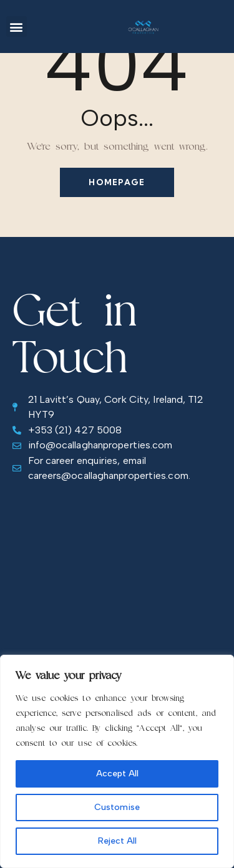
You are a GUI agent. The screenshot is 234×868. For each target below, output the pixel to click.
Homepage (117, 182)
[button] (17, 27)
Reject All (117, 841)
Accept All (117, 774)
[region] (117, 761)
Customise (117, 807)
